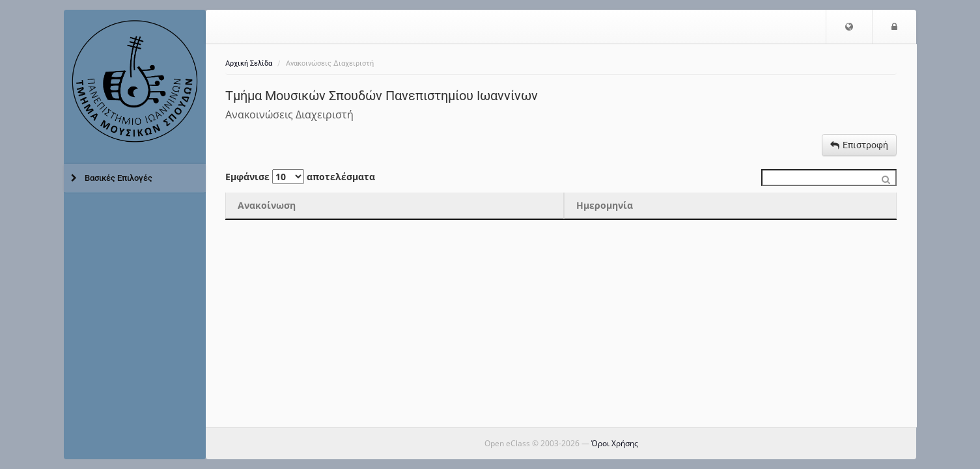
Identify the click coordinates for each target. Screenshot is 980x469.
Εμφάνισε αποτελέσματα (300, 177)
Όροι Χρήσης (615, 443)
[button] (849, 27)
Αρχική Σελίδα (249, 63)
